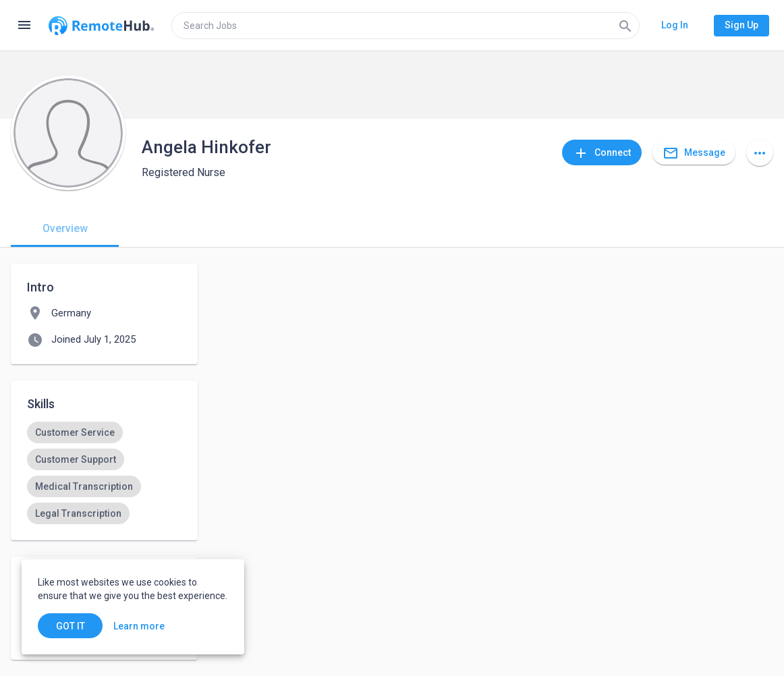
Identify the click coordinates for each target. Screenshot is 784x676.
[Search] (625, 26)
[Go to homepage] (101, 26)
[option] (75, 432)
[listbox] (104, 473)
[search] (405, 26)
